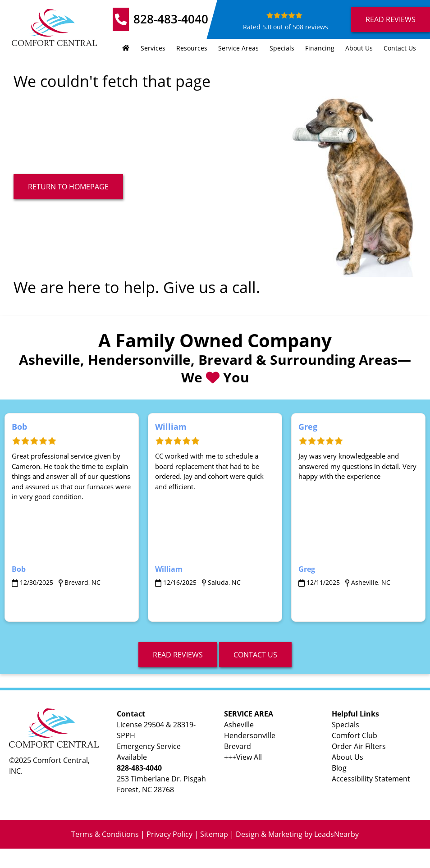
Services (153, 48)
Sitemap (214, 834)
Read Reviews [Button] (391, 19)
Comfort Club (355, 735)
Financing (320, 48)
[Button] (68, 187)
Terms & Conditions (105, 834)
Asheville (239, 725)
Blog (339, 768)
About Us (359, 48)
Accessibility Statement (371, 779)
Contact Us (400, 48)
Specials (282, 48)
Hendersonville (250, 735)
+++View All (243, 757)
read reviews (178, 655)
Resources (192, 48)
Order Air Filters (359, 746)
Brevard (238, 746)
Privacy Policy (169, 834)
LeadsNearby (336, 834)
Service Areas (238, 48)
